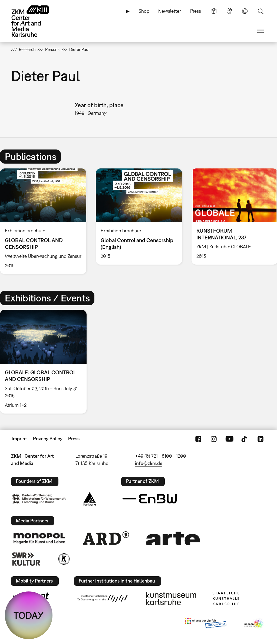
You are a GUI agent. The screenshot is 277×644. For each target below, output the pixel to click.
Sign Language (229, 11)
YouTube (229, 439)
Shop (144, 11)
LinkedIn (260, 439)
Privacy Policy (48, 439)
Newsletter (170, 11)
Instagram (214, 439)
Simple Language (214, 11)
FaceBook (198, 439)
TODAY (29, 615)
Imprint (19, 439)
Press (196, 11)
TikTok (245, 439)
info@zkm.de (149, 463)
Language (245, 11)
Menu (260, 31)
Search (260, 11)
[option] (139, 217)
